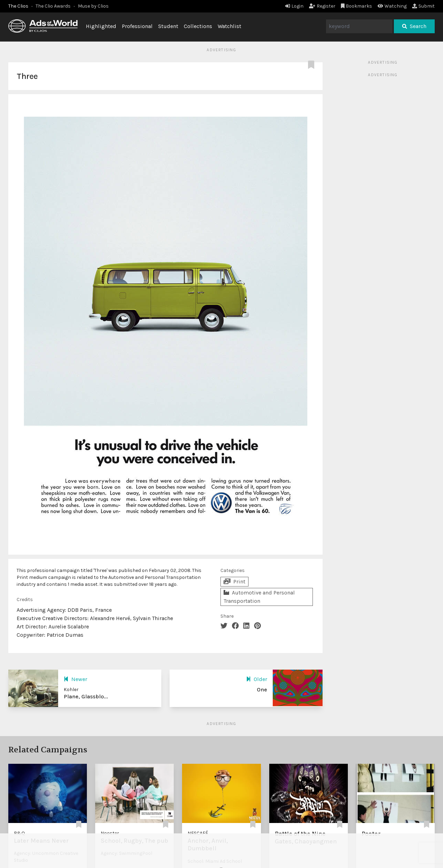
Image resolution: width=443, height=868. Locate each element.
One (262, 690)
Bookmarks (357, 6)
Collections (198, 26)
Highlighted (101, 26)
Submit (423, 6)
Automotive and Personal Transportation (259, 597)
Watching (392, 6)
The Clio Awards (53, 6)
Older (257, 679)
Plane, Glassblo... (86, 696)
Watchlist (229, 26)
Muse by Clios (93, 6)
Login (294, 6)
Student (168, 26)
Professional (137, 26)
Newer (75, 679)
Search (414, 26)
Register (322, 6)
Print (234, 581)
